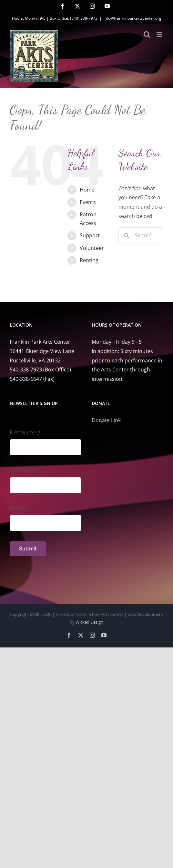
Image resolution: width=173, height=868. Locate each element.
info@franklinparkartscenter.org (132, 18)
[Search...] (141, 235)
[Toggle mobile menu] (160, 34)
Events (88, 202)
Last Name (25, 470)
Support (90, 235)
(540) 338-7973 (84, 18)
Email (18, 508)
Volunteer (92, 248)
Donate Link (106, 420)
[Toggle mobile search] (147, 34)
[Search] (127, 235)
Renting (89, 260)
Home (87, 190)
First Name (25, 432)
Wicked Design (89, 622)
